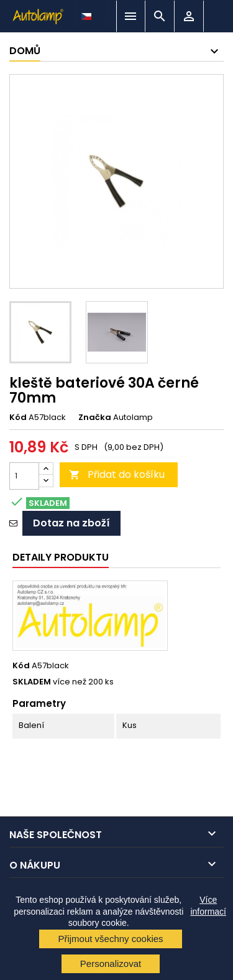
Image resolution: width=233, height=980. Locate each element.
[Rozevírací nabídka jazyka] (88, 13)
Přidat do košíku (117, 474)
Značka (95, 418)
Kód (18, 418)
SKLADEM (32, 682)
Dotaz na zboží (71, 523)
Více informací (208, 905)
